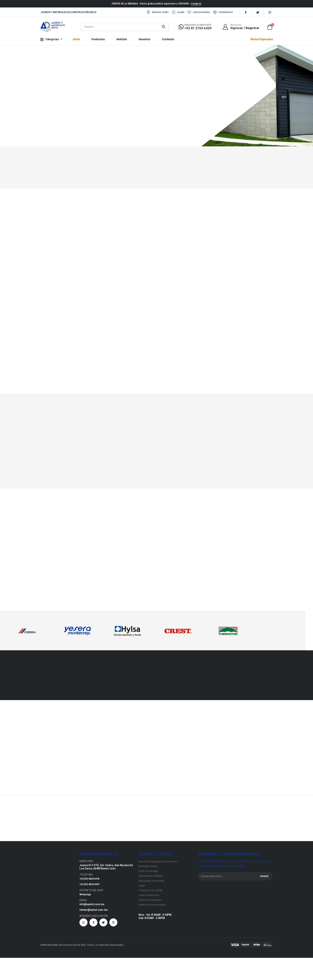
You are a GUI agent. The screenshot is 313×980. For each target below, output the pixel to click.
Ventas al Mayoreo (150, 901)
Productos (98, 41)
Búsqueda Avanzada (152, 882)
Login (142, 887)
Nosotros (144, 41)
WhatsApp (86, 896)
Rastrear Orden (152, 13)
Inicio (76, 41)
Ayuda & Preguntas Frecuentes (158, 863)
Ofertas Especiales (262, 41)
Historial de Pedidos (151, 877)
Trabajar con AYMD (150, 892)
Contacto (168, 41)
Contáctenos (218, 13)
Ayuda (173, 13)
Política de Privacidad (152, 906)
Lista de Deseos (194, 13)
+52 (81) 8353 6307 (91, 885)
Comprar (196, 4)
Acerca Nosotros (149, 896)
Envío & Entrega (148, 872)
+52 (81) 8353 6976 (91, 880)
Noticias (122, 41)
